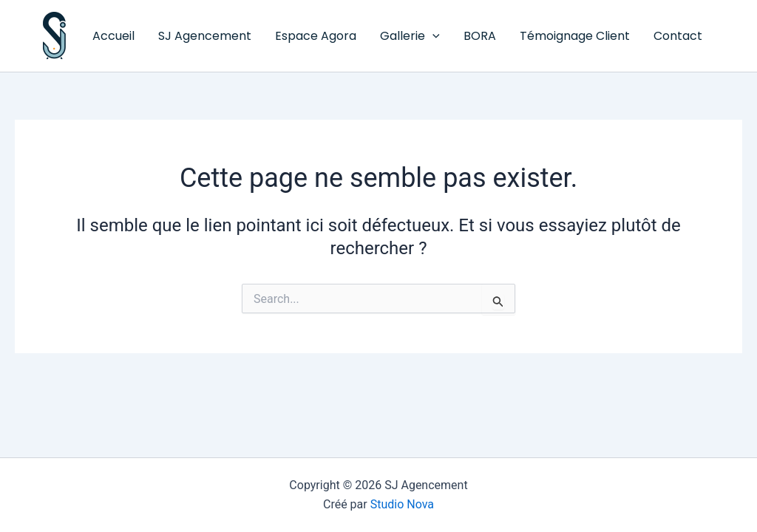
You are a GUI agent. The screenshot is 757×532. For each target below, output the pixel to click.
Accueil (113, 36)
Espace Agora (316, 36)
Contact (678, 36)
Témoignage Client (575, 36)
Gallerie (410, 36)
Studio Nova (402, 504)
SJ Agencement (45, 59)
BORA (480, 36)
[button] (432, 36)
